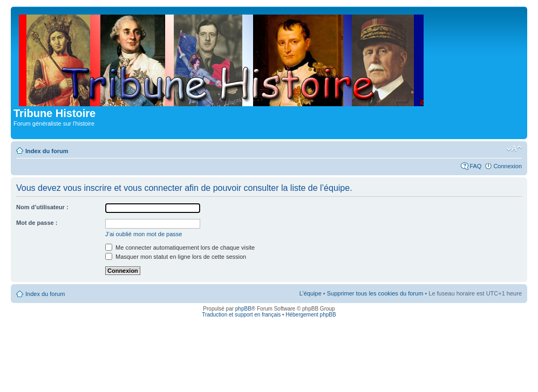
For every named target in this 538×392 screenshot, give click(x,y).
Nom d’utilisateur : (42, 207)
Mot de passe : (37, 223)
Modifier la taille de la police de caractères (514, 149)
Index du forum (47, 151)
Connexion (508, 166)
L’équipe (311, 293)
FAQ (475, 166)
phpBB (243, 309)
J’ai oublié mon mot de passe (144, 234)
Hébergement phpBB (311, 315)
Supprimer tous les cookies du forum (375, 293)
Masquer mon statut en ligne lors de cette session (176, 257)
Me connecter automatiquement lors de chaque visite (180, 247)
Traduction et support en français (241, 315)
